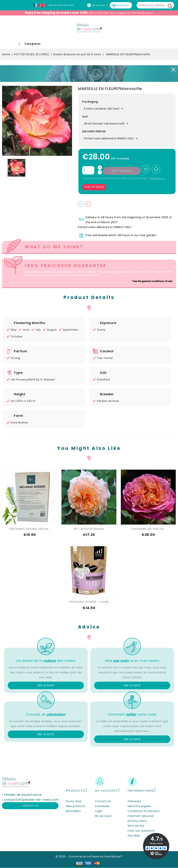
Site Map (134, 836)
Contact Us (103, 801)
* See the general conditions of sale (152, 281)
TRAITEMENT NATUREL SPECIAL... (30, 529)
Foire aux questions (141, 831)
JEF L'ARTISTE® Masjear (89, 529)
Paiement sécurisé (141, 816)
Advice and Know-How (61, 5)
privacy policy (137, 821)
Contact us (30, 806)
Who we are (136, 826)
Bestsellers (73, 811)
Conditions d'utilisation (144, 811)
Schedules (102, 806)
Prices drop (74, 801)
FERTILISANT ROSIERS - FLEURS (89, 602)
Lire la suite (46, 685)
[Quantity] (88, 170)
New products (76, 806)
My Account (103, 816)
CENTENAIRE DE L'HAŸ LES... (148, 529)
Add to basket (122, 171)
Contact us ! (157, 178)
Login (99, 811)
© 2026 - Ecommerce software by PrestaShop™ (89, 856)
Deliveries (134, 801)
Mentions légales (139, 806)
